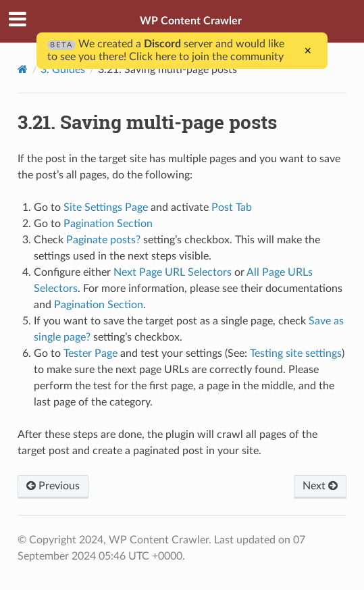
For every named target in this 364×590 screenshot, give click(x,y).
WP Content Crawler (191, 21)
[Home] (23, 69)
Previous (53, 486)
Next (320, 486)
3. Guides (63, 70)
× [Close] (308, 51)
